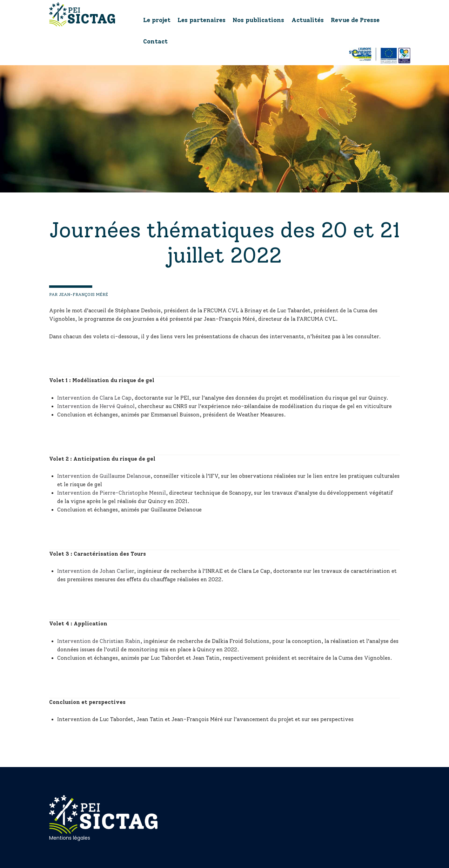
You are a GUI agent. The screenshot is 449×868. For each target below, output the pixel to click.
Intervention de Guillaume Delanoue (104, 476)
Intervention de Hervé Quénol (96, 406)
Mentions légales (70, 838)
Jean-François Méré (83, 294)
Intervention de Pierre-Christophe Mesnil (112, 493)
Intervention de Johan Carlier (96, 571)
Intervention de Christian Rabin (99, 641)
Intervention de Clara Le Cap (94, 398)
